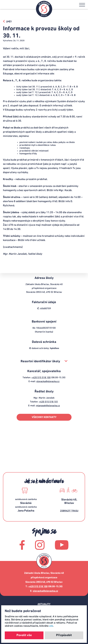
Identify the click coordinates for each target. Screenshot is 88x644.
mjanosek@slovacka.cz (48, 406)
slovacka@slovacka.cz (48, 381)
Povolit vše (24, 635)
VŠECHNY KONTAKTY (44, 417)
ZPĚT (7, 21)
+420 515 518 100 (41, 377)
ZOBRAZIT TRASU (69, 511)
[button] (82, 5)
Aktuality (44, 604)
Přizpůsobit (64, 635)
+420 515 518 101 (48, 402)
